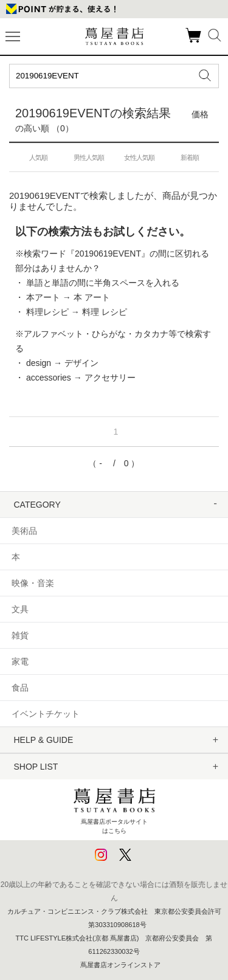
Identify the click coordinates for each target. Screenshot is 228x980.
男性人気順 (89, 157)
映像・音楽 (33, 583)
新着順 (190, 157)
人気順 (38, 157)
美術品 (24, 531)
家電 (20, 661)
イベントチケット (46, 714)
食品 (20, 688)
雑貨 (20, 635)
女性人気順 (139, 157)
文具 (20, 609)
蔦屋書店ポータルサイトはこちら (114, 808)
